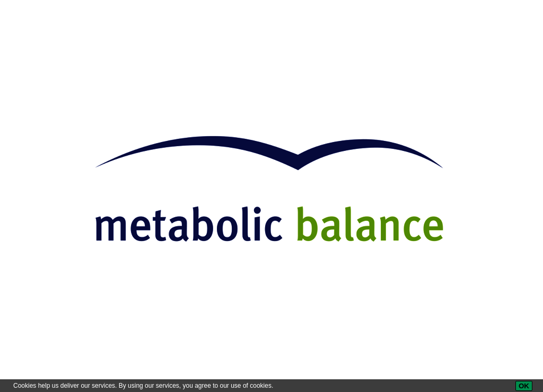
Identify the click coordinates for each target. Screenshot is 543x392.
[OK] (524, 386)
